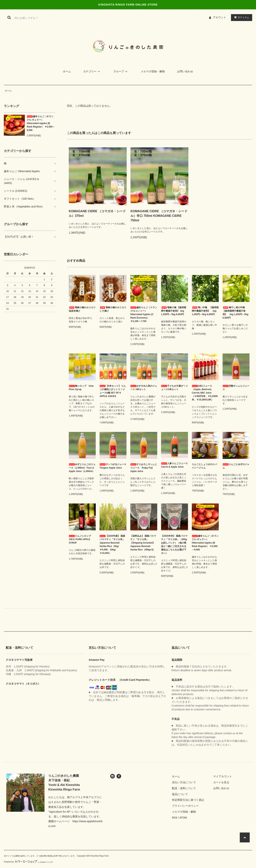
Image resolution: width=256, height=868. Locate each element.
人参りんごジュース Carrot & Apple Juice (174, 465)
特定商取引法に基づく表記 (188, 800)
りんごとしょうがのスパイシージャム (204, 466)
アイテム (241, 17)
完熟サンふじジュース (236, 388)
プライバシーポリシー (185, 806)
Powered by (28, 862)
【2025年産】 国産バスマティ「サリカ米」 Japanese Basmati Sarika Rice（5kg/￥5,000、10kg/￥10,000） (112, 545)
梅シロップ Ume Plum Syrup (81, 388)
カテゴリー (92, 71)
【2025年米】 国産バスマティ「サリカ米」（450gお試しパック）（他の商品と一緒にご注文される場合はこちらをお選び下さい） (174, 545)
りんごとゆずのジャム (236, 466)
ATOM (183, 818)
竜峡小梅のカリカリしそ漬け (113, 309)
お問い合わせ (185, 71)
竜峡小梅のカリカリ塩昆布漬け (82, 309)
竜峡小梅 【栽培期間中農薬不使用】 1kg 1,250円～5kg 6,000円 (174, 311)
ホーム (67, 71)
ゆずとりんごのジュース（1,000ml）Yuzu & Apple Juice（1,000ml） (82, 468)
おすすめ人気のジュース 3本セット (144, 388)
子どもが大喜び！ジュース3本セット (174, 388)
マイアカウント (223, 776)
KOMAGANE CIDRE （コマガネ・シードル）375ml (97, 213)
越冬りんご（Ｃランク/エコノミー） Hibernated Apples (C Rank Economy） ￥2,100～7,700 (144, 314)
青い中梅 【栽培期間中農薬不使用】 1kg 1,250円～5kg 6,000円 (205, 311)
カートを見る (221, 782)
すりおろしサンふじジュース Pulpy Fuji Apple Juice (144, 468)
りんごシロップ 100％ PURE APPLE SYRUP (81, 539)
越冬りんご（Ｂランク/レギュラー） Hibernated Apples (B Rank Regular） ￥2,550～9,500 (41, 123)
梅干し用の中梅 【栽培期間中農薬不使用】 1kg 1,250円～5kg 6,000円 (235, 313)
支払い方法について (184, 782)
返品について (180, 794)
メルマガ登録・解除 (153, 71)
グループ (121, 71)
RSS (175, 818)
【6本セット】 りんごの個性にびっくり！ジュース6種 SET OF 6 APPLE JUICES (113, 391)
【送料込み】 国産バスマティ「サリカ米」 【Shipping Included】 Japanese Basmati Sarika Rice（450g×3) (143, 543)
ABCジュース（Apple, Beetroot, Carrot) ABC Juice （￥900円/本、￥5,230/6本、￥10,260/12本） (205, 393)
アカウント (220, 17)
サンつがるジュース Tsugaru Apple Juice (113, 466)
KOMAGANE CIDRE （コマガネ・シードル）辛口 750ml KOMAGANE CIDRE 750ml (159, 216)
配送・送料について (184, 788)
